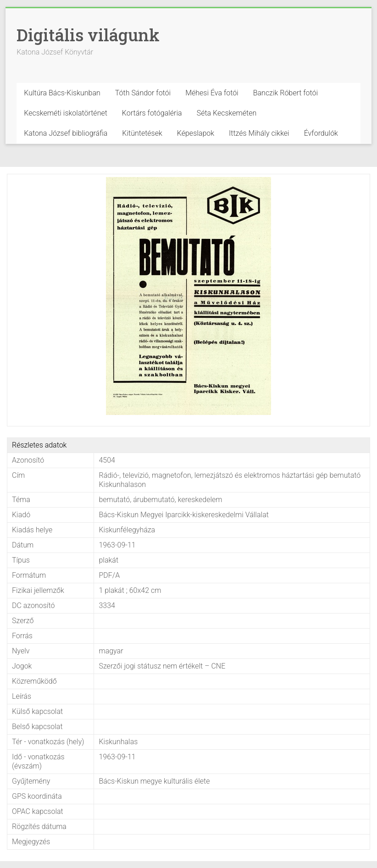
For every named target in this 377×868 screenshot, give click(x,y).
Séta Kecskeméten (227, 113)
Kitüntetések (142, 133)
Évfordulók (321, 133)
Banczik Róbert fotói (286, 93)
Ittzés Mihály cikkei (259, 133)
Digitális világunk (88, 35)
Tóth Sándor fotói (143, 93)
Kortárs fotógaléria (152, 113)
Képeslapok (196, 133)
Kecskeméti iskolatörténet (66, 113)
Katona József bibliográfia (66, 133)
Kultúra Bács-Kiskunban (62, 93)
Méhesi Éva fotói (212, 93)
